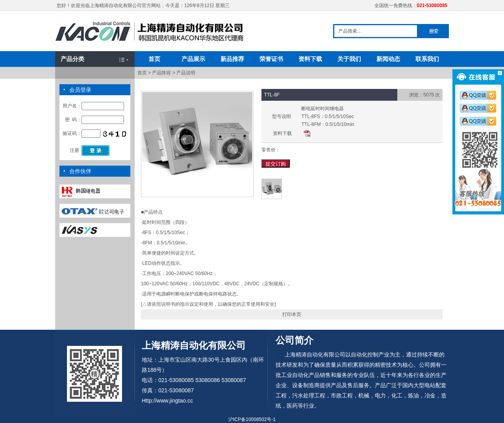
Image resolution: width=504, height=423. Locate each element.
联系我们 (427, 59)
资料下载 (310, 59)
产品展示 (193, 59)
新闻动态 (388, 59)
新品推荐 (232, 59)
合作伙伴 (80, 171)
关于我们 (349, 59)
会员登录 (80, 90)
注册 (74, 150)
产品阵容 (161, 73)
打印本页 (292, 314)
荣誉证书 (271, 59)
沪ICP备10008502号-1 (252, 419)
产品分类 (72, 59)
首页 (154, 59)
